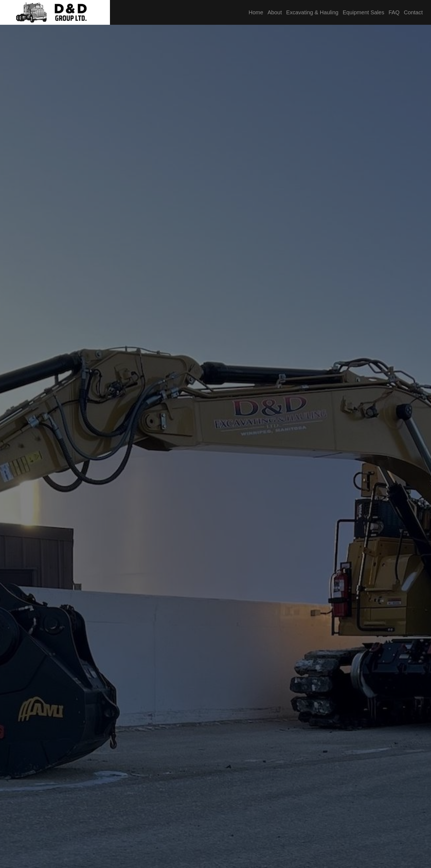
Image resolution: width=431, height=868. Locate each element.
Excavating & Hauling (312, 12)
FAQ (394, 12)
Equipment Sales (364, 12)
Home (256, 12)
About (275, 12)
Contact (413, 12)
